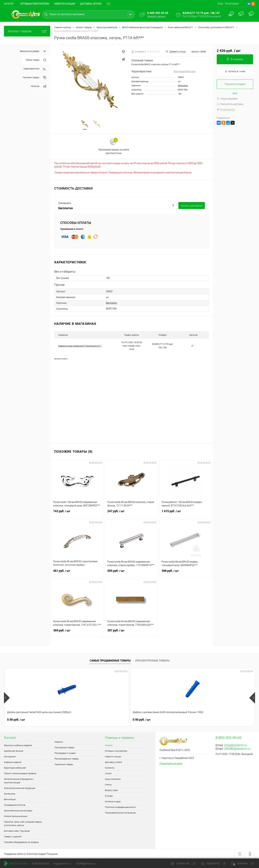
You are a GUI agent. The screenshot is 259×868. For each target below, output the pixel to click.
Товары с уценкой (13, 837)
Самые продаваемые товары (110, 660)
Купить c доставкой (192, 206)
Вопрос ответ (111, 790)
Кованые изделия (13, 762)
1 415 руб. (186, 513)
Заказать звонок (156, 16)
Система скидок (113, 802)
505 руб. (131, 573)
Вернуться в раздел (33, 51)
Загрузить (183, 85)
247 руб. (131, 513)
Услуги (108, 773)
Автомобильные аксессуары (18, 811)
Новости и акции (65, 4)
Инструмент (10, 757)
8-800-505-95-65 (40, 864)
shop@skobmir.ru (236, 745)
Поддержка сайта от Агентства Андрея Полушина (31, 854)
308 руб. (186, 573)
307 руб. (131, 632)
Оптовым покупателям (35, 4)
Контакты (110, 768)
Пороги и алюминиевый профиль (20, 773)
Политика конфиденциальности (120, 807)
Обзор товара (36, 60)
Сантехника (10, 794)
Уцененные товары (64, 764)
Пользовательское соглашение (120, 813)
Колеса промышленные (16, 816)
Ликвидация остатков (15, 805)
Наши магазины (113, 779)
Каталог (9, 4)
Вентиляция (10, 799)
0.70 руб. (116, 720)
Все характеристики (185, 71)
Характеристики (35, 69)
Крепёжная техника (14, 751)
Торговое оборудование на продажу (21, 842)
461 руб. (77, 573)
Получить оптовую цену (235, 86)
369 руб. (77, 632)
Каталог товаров (27, 31)
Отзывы (109, 796)
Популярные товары (65, 747)
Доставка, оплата (91, 4)
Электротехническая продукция (20, 788)
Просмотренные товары (152, 660)
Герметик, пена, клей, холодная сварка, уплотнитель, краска (23, 824)
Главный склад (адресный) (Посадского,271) (80, 346)
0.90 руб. (16, 720)
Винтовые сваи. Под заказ (17, 831)
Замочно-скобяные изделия (18, 745)
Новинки (59, 742)
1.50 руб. (167, 720)
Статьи (108, 785)
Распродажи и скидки (65, 753)
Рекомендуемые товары (67, 759)
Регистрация (232, 3)
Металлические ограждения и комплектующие (19, 781)
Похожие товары (35, 78)
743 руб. (77, 513)
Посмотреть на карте (171, 763)
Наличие (39, 86)
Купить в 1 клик (235, 71)
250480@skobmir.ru (237, 749)
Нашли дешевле (227, 99)
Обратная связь (16, 864)
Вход (220, 3)
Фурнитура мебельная (15, 768)
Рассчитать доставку (230, 104)
